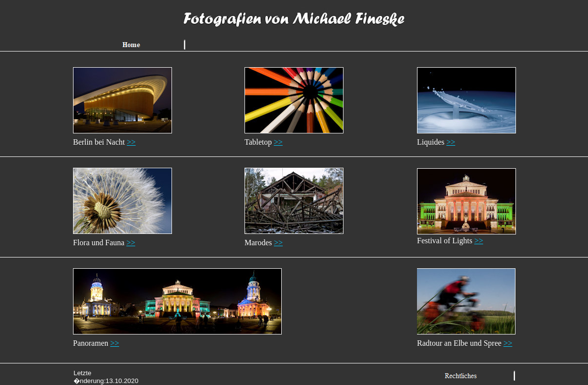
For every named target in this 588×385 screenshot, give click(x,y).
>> (131, 142)
